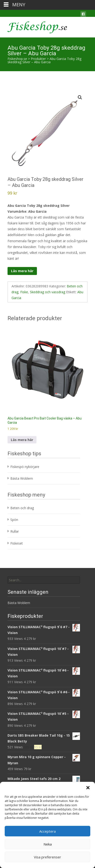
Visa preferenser (47, 857)
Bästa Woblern (22, 478)
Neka (48, 844)
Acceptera (47, 831)
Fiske (24, 292)
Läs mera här (22, 271)
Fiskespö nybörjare (25, 467)
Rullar (15, 531)
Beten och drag (22, 508)
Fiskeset (17, 543)
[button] (88, 788)
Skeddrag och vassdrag (47, 292)
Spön (14, 520)
